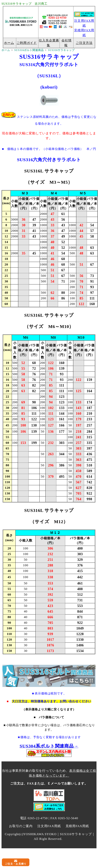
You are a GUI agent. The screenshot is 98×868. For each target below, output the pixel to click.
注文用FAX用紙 (49, 826)
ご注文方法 (84, 43)
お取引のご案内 (21, 826)
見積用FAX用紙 (77, 826)
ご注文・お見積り (16, 864)
